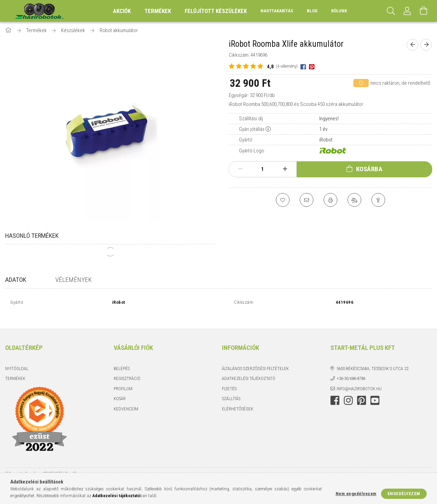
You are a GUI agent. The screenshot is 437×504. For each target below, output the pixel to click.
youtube (375, 393)
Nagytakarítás (277, 11)
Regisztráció (127, 371)
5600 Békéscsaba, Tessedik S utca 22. (373, 361)
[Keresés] (391, 11)
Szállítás (231, 391)
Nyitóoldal (17, 361)
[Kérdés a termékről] (378, 200)
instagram (348, 393)
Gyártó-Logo (252, 151)
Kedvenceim (126, 401)
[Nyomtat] (330, 200)
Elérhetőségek (238, 401)
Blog (312, 11)
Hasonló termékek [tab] (32, 236)
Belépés (122, 361)
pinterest (362, 393)
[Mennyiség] (263, 169)
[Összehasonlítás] (354, 200)
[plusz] (285, 169)
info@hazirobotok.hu (359, 381)
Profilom (123, 381)
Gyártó (246, 140)
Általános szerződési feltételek (255, 361)
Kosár (120, 391)
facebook (335, 393)
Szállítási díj (251, 119)
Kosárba (369, 169)
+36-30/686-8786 (351, 371)
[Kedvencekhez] (283, 200)
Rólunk (339, 11)
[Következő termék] (426, 45)
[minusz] (240, 169)
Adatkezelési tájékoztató (249, 371)
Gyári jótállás (252, 129)
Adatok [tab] (16, 280)
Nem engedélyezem (356, 494)
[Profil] (407, 11)
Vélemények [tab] (74, 280)
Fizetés (229, 381)
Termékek (15, 371)
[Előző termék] (412, 45)
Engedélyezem (404, 494)
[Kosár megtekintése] (424, 11)
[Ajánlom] (307, 200)
